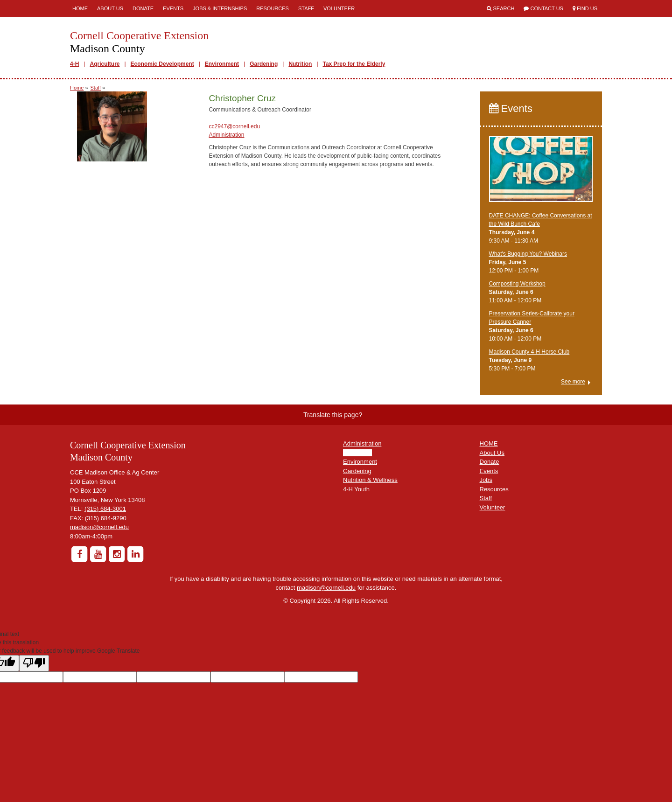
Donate (143, 8)
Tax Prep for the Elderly (354, 64)
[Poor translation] (34, 663)
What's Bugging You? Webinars (528, 254)
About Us (110, 8)
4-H (74, 64)
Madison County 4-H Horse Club (529, 352)
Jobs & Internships (220, 8)
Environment (222, 64)
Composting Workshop (517, 284)
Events (173, 8)
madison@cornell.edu (99, 527)
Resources (273, 8)
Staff (306, 8)
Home (80, 8)
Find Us (587, 8)
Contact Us (547, 8)
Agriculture (105, 64)
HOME (489, 443)
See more (573, 382)
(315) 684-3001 (105, 509)
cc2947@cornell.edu (234, 126)
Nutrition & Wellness (370, 480)
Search (504, 8)
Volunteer (339, 8)
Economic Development (162, 64)
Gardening (264, 64)
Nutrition (300, 64)
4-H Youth (356, 489)
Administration (226, 135)
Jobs (486, 480)
